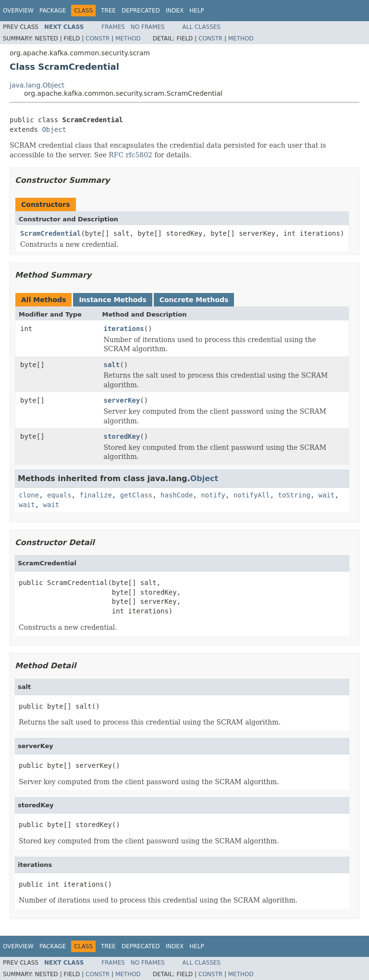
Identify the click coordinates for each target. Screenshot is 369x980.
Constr (98, 38)
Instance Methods (112, 300)
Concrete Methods (194, 300)
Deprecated (141, 11)
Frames (113, 27)
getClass (136, 495)
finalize (95, 495)
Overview (18, 11)
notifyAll (252, 495)
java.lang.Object (37, 85)
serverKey (122, 400)
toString (294, 495)
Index (175, 11)
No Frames (148, 27)
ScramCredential (50, 233)
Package (53, 11)
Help (197, 11)
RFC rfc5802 (130, 155)
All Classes (202, 27)
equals (59, 495)
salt (112, 365)
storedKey (122, 436)
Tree (108, 11)
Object (54, 129)
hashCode (177, 495)
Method (128, 38)
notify (213, 495)
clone (29, 495)
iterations (124, 329)
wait (327, 495)
